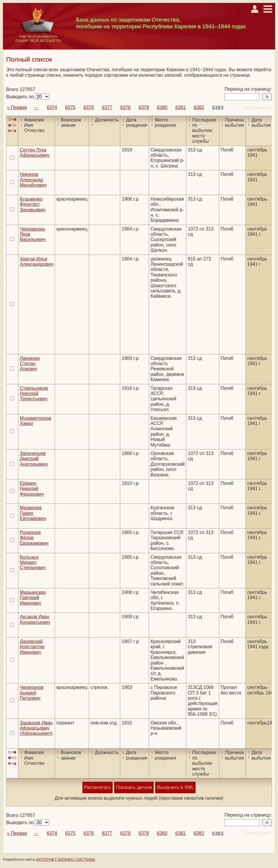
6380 (162, 107)
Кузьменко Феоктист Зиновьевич (33, 204)
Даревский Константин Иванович (32, 647)
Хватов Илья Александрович (37, 261)
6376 (89, 107)
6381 (180, 107)
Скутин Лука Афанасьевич (35, 152)
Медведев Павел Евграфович (33, 513)
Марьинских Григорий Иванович (33, 598)
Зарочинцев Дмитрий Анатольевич (34, 459)
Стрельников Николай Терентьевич (34, 394)
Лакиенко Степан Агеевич (30, 364)
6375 (70, 107)
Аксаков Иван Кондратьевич (35, 619)
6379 (144, 107)
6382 (199, 107)
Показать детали (134, 787)
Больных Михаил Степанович (33, 562)
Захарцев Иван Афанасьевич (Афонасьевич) (36, 728)
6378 (125, 107)
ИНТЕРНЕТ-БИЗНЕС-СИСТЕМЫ (65, 859)
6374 (52, 107)
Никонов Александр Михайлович (33, 180)
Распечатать (98, 787)
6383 (218, 108)
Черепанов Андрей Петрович (32, 693)
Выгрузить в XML (175, 787)
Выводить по (21, 97)
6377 (107, 107)
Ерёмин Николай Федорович (32, 489)
